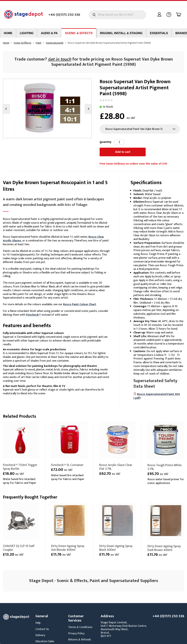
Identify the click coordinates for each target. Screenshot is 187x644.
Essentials (159, 33)
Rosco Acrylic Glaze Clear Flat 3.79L (116, 467)
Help (38, 623)
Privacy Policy (76, 633)
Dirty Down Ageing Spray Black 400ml (116, 548)
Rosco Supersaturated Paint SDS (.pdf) (157, 396)
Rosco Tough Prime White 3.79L (165, 467)
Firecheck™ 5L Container (67, 465)
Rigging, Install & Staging (121, 33)
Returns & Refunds (80, 640)
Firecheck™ (33, 315)
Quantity (105, 142)
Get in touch (60, 59)
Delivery (40, 635)
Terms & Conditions (80, 627)
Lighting (27, 33)
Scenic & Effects (79, 33)
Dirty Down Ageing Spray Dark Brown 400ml (164, 548)
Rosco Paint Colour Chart (80, 304)
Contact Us (42, 629)
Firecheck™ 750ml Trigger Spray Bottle (20, 467)
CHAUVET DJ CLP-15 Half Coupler (19, 548)
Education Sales (45, 641)
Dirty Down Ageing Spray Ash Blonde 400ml (68, 548)
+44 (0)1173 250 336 (64, 15)
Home (8, 33)
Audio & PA (49, 33)
